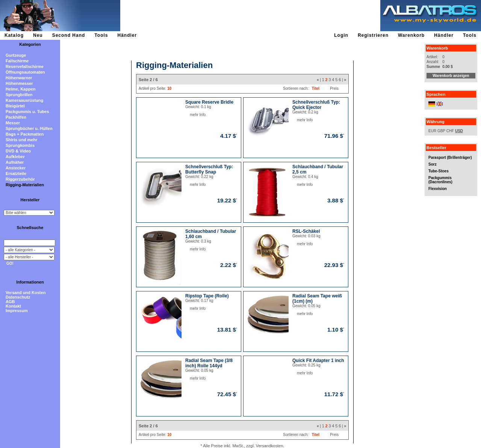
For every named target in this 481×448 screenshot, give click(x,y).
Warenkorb (411, 35)
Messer (13, 123)
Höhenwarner (19, 78)
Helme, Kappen (20, 89)
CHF (450, 131)
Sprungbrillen (19, 95)
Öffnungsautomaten (25, 72)
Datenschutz (18, 297)
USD (459, 131)
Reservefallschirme (25, 66)
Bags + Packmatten (25, 134)
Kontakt (13, 306)
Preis (334, 88)
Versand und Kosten (26, 293)
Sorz (433, 164)
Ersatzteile (16, 173)
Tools (101, 35)
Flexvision (438, 189)
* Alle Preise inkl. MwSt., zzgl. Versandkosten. (242, 446)
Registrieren (373, 35)
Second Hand (69, 35)
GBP (441, 131)
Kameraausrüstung (24, 100)
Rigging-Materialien (25, 185)
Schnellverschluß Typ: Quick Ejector (316, 105)
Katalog (14, 35)
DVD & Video (18, 151)
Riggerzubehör (20, 179)
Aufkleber (15, 157)
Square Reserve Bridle (209, 102)
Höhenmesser (19, 83)
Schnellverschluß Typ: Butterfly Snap (209, 169)
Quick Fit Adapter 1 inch (318, 361)
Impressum (17, 311)
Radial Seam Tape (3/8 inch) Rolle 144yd (209, 363)
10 (169, 88)
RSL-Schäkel (306, 231)
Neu (38, 35)
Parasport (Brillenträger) (450, 158)
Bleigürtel (15, 106)
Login (341, 35)
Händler (127, 35)
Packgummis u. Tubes (27, 112)
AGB (10, 302)
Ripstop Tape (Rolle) (207, 296)
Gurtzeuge (16, 55)
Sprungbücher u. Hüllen (29, 128)
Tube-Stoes (439, 171)
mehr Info (190, 115)
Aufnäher (15, 162)
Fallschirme (17, 61)
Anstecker (16, 168)
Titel (315, 88)
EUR (432, 131)
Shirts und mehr (21, 140)
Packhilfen (16, 117)
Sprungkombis (20, 145)
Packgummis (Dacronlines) (440, 180)
